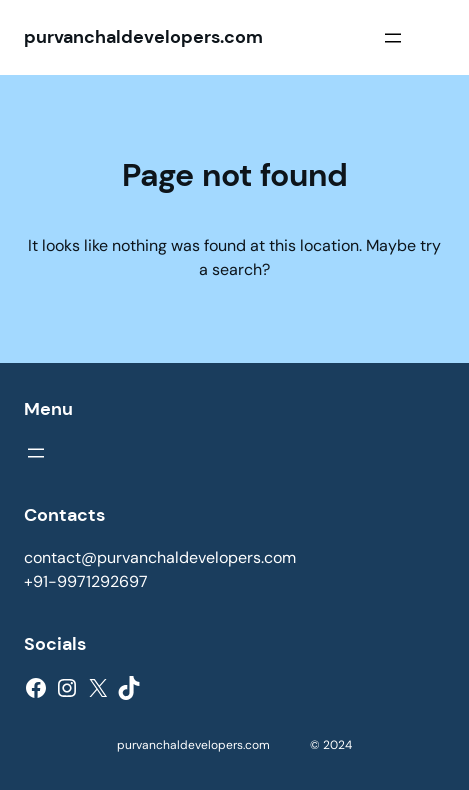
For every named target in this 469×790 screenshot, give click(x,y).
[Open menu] (393, 38)
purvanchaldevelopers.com (143, 37)
